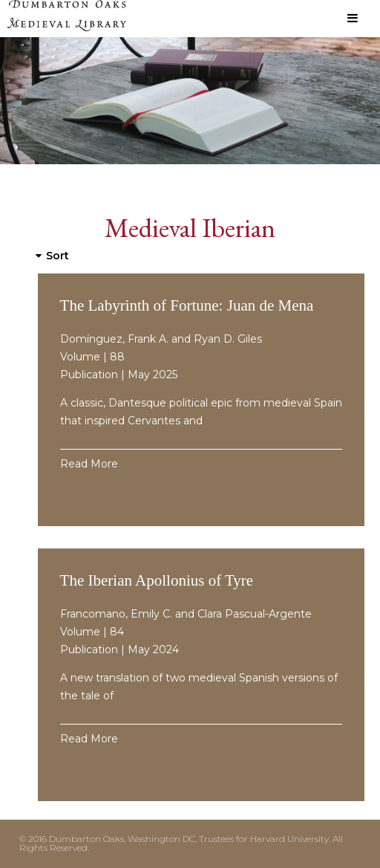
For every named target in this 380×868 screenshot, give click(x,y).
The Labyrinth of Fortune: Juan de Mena (187, 305)
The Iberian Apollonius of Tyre (157, 580)
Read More (89, 464)
